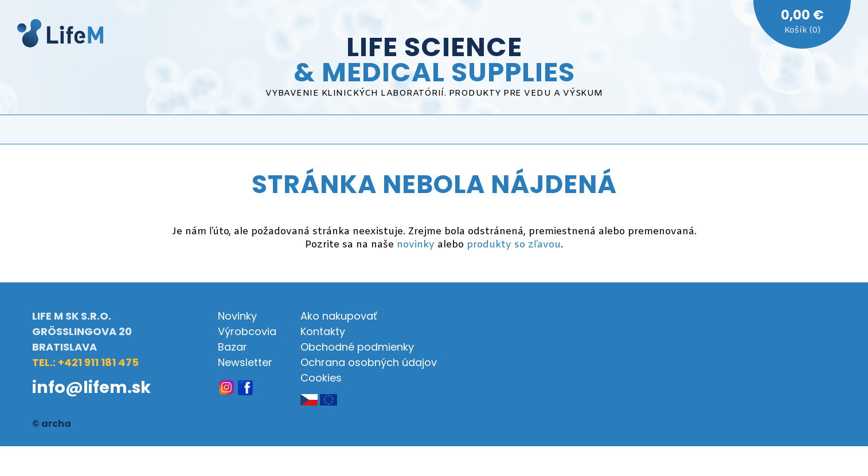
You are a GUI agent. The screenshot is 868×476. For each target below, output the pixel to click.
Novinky (237, 316)
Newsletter (245, 362)
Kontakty (323, 331)
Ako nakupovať (339, 316)
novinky (416, 245)
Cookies (321, 378)
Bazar (232, 347)
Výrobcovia (247, 331)
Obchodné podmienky (357, 347)
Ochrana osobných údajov (369, 362)
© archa (52, 424)
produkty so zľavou (514, 245)
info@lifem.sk (91, 387)
